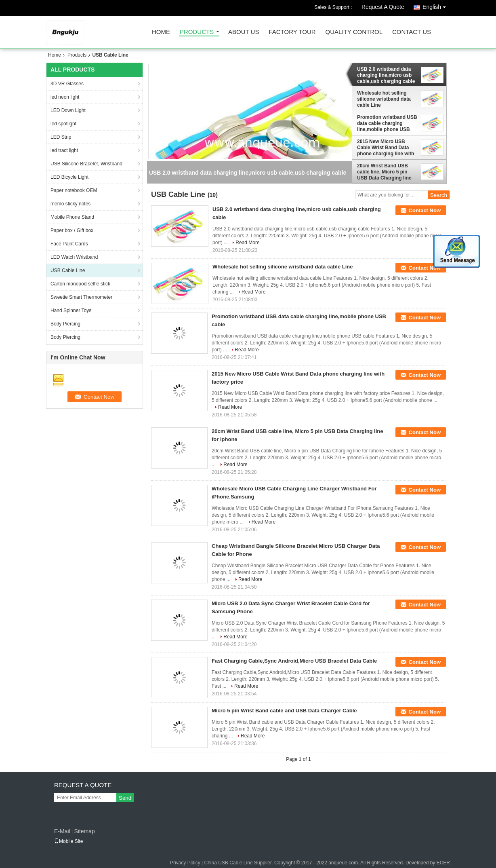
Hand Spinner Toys (71, 310)
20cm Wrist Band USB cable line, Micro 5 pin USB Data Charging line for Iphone (384, 172)
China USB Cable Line (228, 863)
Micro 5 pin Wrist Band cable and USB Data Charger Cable (284, 711)
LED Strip (61, 137)
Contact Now (425, 210)
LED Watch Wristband (74, 257)
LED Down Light (68, 110)
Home (161, 32)
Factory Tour (292, 32)
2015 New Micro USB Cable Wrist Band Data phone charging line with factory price (386, 148)
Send (125, 798)
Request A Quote (383, 7)
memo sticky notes (70, 204)
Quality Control (354, 32)
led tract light (64, 150)
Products (197, 32)
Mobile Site (68, 841)
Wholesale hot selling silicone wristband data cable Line (384, 99)
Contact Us (412, 32)
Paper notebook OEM (74, 190)
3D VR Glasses (67, 84)
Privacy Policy (185, 863)
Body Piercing (65, 324)
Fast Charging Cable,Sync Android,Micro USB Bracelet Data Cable (294, 661)
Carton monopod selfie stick (80, 284)
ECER (443, 863)
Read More (247, 243)
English (436, 5)
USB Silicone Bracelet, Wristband (86, 164)
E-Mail (62, 831)
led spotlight (63, 124)
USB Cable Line (68, 270)
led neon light (65, 97)
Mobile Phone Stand (72, 217)
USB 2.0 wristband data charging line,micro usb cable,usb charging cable (386, 75)
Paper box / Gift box (72, 230)
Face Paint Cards (69, 244)
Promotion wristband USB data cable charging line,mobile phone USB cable (387, 123)
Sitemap (84, 831)
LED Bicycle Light (69, 177)
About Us (244, 32)
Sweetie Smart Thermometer (81, 297)
